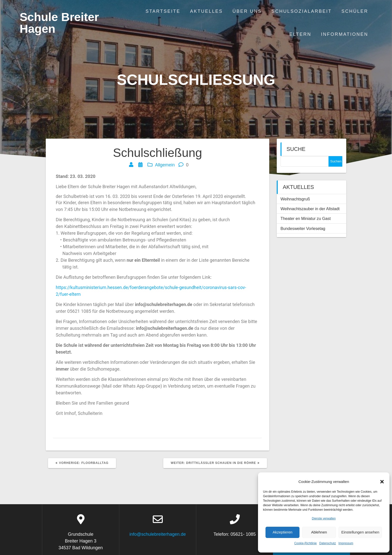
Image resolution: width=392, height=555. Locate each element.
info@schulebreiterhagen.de (158, 534)
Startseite (163, 11)
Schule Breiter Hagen (59, 23)
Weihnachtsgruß (295, 199)
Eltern (300, 34)
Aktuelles (206, 11)
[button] (382, 482)
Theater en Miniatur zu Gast (306, 218)
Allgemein (165, 165)
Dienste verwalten (324, 518)
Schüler (355, 11)
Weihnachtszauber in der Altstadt (310, 209)
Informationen (345, 34)
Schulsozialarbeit (302, 11)
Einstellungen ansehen (360, 532)
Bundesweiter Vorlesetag (303, 228)
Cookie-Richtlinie (305, 543)
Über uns (247, 11)
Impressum (346, 543)
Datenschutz (328, 543)
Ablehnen (319, 532)
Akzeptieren (282, 532)
